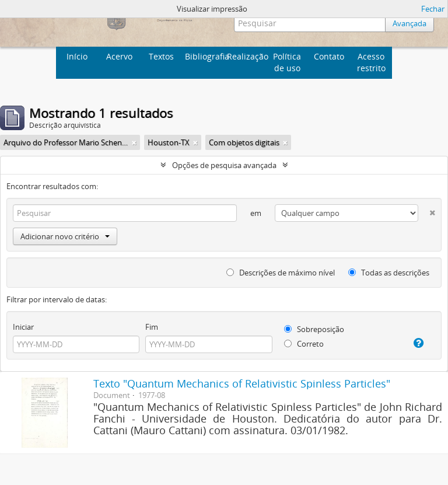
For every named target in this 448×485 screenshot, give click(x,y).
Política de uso (287, 62)
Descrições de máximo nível (281, 273)
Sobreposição (314, 329)
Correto (304, 344)
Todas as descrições (389, 273)
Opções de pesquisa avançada (224, 165)
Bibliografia (204, 56)
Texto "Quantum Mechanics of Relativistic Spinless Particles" (242, 383)
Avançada (409, 23)
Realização (246, 56)
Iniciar (23, 327)
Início (77, 56)
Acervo (119, 56)
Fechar (433, 9)
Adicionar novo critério (65, 236)
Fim (152, 327)
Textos (161, 56)
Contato (329, 56)
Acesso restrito (371, 62)
